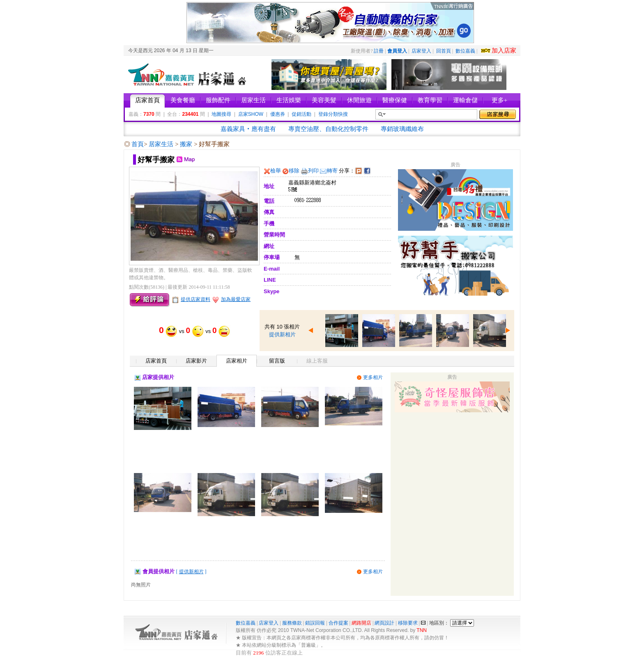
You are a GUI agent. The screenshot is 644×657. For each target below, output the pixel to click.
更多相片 (373, 377)
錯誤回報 (315, 623)
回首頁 (444, 51)
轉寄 (332, 171)
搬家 (187, 144)
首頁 (138, 144)
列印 (313, 171)
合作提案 (338, 623)
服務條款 (292, 623)
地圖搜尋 (221, 114)
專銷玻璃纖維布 (402, 129)
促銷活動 (301, 114)
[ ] (191, 572)
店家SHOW (251, 114)
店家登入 (421, 51)
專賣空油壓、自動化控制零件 (328, 129)
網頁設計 (384, 623)
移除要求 (408, 623)
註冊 (379, 51)
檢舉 (276, 171)
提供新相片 (282, 334)
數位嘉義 (465, 51)
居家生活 (162, 144)
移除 (294, 171)
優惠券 (278, 114)
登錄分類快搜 (333, 114)
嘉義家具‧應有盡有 (248, 129)
